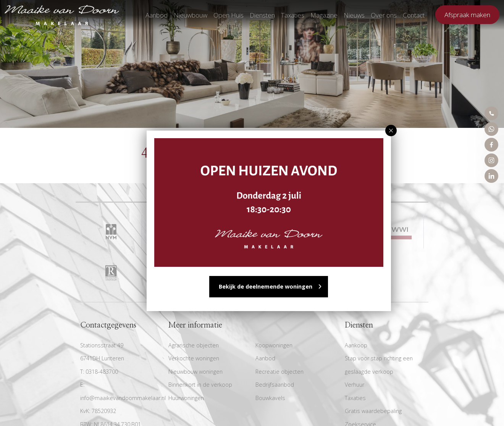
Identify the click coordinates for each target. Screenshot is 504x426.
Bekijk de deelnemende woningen (266, 286)
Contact (414, 15)
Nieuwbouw (191, 15)
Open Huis (229, 15)
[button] (391, 131)
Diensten (262, 15)
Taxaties (293, 15)
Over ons (384, 15)
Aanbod (157, 15)
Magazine (324, 15)
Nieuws (354, 15)
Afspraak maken (467, 15)
